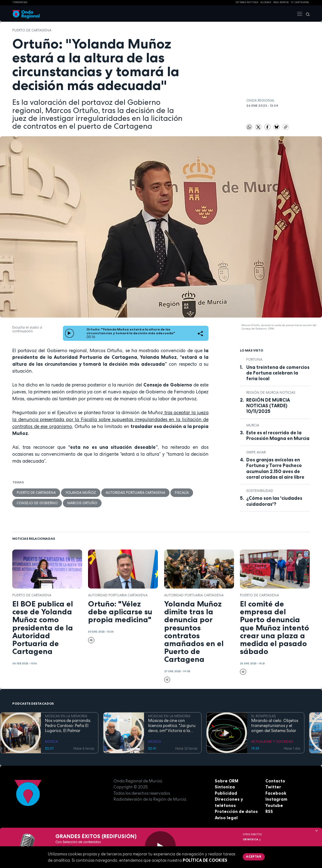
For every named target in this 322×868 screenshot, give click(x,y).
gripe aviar (256, 452)
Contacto (275, 781)
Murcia (253, 425)
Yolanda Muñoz (81, 493)
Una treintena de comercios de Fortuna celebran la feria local (278, 373)
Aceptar (254, 856)
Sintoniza (225, 787)
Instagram (276, 799)
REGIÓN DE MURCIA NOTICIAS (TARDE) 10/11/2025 (268, 406)
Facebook (276, 793)
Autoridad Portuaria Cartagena (135, 493)
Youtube (274, 805)
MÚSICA (51, 741)
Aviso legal (226, 818)
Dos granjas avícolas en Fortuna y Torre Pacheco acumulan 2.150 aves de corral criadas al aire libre (275, 468)
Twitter (273, 787)
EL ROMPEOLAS (264, 716)
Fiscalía (182, 493)
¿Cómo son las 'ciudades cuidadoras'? (274, 501)
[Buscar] (306, 14)
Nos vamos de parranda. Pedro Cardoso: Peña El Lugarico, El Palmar (68, 726)
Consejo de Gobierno (37, 503)
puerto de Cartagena (32, 30)
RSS (269, 811)
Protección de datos (236, 811)
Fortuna (254, 359)
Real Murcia (281, 2)
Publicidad (226, 793)
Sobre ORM (227, 781)
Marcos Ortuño (82, 503)
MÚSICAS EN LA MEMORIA (66, 716)
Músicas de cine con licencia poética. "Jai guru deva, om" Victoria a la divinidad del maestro (172, 726)
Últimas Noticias (247, 2)
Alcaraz (266, 2)
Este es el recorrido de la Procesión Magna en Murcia (278, 436)
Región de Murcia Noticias (271, 392)
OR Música (252, 839)
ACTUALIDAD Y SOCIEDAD (272, 741)
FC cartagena (300, 2)
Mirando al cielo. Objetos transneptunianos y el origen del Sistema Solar (275, 726)
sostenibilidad (260, 491)
